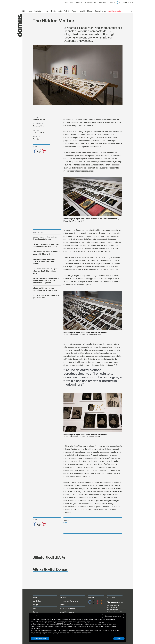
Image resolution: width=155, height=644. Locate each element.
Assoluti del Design (86, 11)
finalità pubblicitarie (41, 627)
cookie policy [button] (90, 621)
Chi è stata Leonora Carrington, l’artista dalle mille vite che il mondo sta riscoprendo (46, 281)
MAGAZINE (79, 2)
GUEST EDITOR (69, 2)
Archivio (67, 11)
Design (54, 11)
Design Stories (100, 11)
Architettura (38, 11)
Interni (47, 11)
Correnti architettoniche (69, 601)
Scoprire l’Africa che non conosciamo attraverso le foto (45, 289)
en (119, 3)
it (117, 3)
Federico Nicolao (39, 120)
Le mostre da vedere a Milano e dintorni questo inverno (46, 238)
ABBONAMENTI (103, 2)
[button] (113, 616)
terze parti (60, 623)
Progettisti (64, 597)
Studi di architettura (68, 608)
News (30, 11)
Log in (131, 2)
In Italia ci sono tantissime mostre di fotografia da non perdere (44, 262)
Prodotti (75, 11)
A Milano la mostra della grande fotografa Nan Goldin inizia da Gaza (46, 271)
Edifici (63, 605)
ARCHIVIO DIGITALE (91, 2)
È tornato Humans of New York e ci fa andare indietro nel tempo (46, 246)
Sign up (126, 2)
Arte (60, 11)
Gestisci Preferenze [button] (40, 639)
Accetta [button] (119, 639)
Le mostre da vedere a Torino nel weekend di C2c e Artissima (46, 253)
